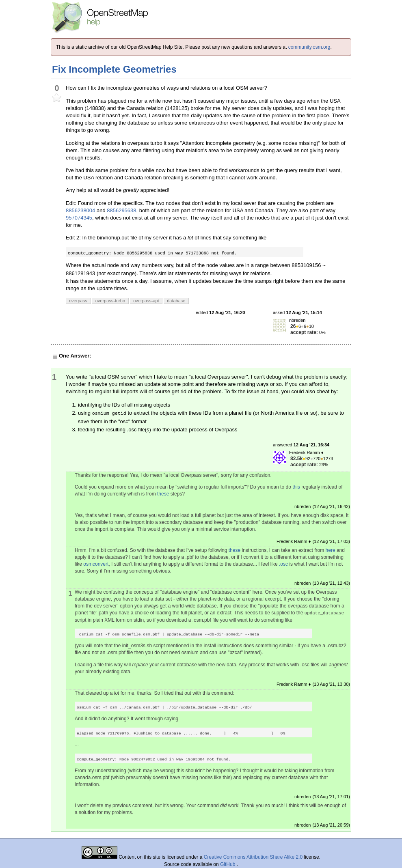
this (296, 487)
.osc (283, 564)
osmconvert (96, 564)
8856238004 (80, 210)
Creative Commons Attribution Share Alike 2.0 (253, 857)
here (331, 550)
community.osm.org (309, 47)
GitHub (228, 864)
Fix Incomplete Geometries (114, 69)
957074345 (79, 218)
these (163, 494)
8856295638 (121, 210)
